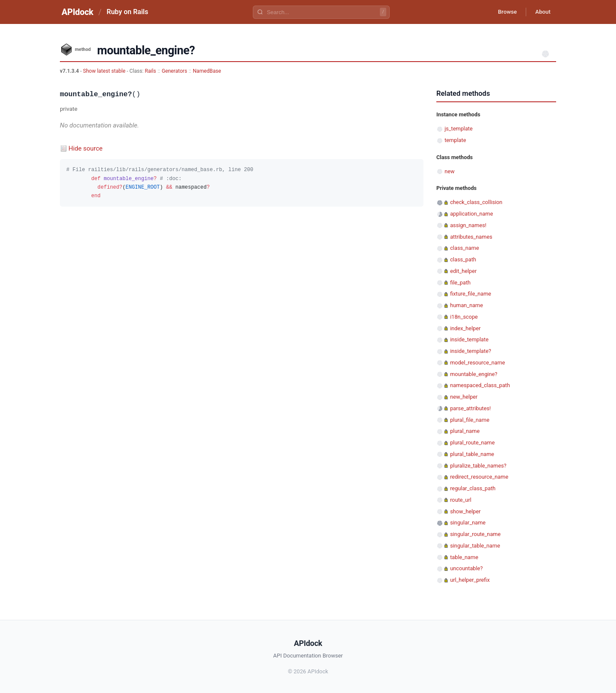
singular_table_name (475, 546)
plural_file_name (470, 420)
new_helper (464, 397)
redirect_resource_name (479, 477)
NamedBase (207, 71)
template (455, 140)
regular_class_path (473, 488)
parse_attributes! (470, 408)
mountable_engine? (474, 374)
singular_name (468, 523)
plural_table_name (472, 454)
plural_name (465, 431)
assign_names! (468, 225)
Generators (175, 71)
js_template (459, 129)
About (541, 12)
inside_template (469, 339)
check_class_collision (476, 202)
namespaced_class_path (480, 385)
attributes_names (471, 237)
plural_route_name (472, 443)
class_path (463, 259)
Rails (151, 71)
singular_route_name (475, 534)
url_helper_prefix (470, 580)
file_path (460, 283)
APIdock (77, 12)
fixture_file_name (471, 294)
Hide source (86, 148)
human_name (466, 305)
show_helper (465, 511)
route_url (461, 500)
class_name (465, 248)
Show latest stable (105, 71)
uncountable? (466, 568)
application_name (471, 214)
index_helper (465, 328)
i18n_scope (464, 317)
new (449, 171)
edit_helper (463, 271)
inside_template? (471, 351)
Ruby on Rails (127, 12)
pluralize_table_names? (478, 466)
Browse (502, 12)
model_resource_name (477, 363)
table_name (464, 557)
